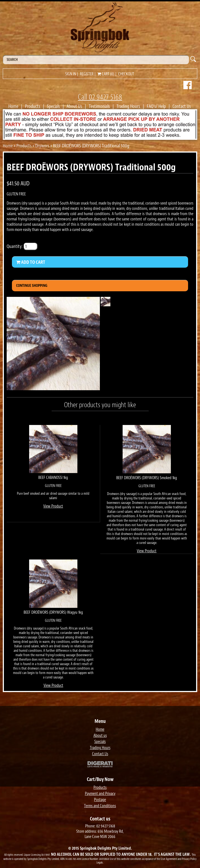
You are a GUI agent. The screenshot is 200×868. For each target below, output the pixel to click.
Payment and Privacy (100, 794)
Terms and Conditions (100, 806)
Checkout (126, 74)
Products (33, 106)
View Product (53, 506)
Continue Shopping (32, 286)
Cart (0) (106, 74)
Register (87, 74)
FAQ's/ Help (156, 106)
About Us (74, 106)
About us (100, 736)
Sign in (71, 74)
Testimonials (99, 106)
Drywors (42, 146)
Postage (100, 800)
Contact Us (182, 106)
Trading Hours (128, 106)
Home (13, 106)
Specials (53, 106)
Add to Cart (31, 262)
